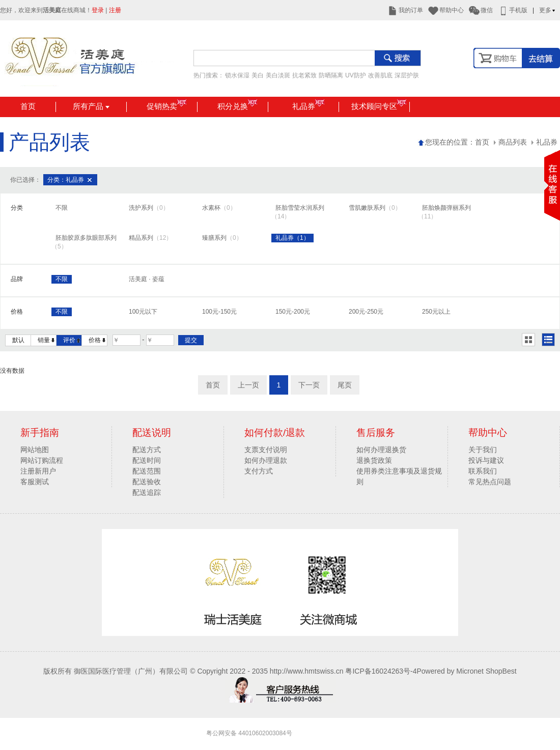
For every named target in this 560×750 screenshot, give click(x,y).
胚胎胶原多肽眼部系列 (84, 242)
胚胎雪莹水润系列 (298, 212)
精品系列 (150, 238)
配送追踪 (147, 492)
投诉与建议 (486, 460)
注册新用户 (38, 471)
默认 (18, 340)
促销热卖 (166, 106)
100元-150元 (219, 312)
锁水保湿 (237, 75)
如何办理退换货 (381, 450)
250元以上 (436, 312)
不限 (62, 208)
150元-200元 (293, 312)
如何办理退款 (266, 460)
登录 (98, 10)
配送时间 (147, 460)
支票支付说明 (266, 450)
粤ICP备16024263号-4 (381, 671)
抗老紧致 (304, 75)
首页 (28, 106)
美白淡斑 (278, 75)
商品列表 (510, 142)
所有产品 (91, 106)
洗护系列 (149, 208)
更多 (548, 10)
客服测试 (35, 482)
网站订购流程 (42, 460)
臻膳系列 (222, 238)
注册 (115, 10)
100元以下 (143, 312)
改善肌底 (380, 75)
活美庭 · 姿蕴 (147, 279)
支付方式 (259, 471)
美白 (258, 75)
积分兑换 (237, 106)
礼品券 (308, 106)
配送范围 (147, 471)
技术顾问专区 (379, 106)
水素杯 (219, 208)
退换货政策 (374, 460)
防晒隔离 (331, 75)
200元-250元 (366, 312)
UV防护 (356, 75)
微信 (481, 10)
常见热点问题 (490, 482)
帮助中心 (446, 10)
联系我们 (483, 471)
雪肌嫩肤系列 (375, 208)
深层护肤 (407, 75)
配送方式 (147, 450)
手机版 (513, 10)
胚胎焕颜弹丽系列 (444, 212)
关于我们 (483, 450)
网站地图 (35, 450)
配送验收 (147, 482)
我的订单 (405, 10)
